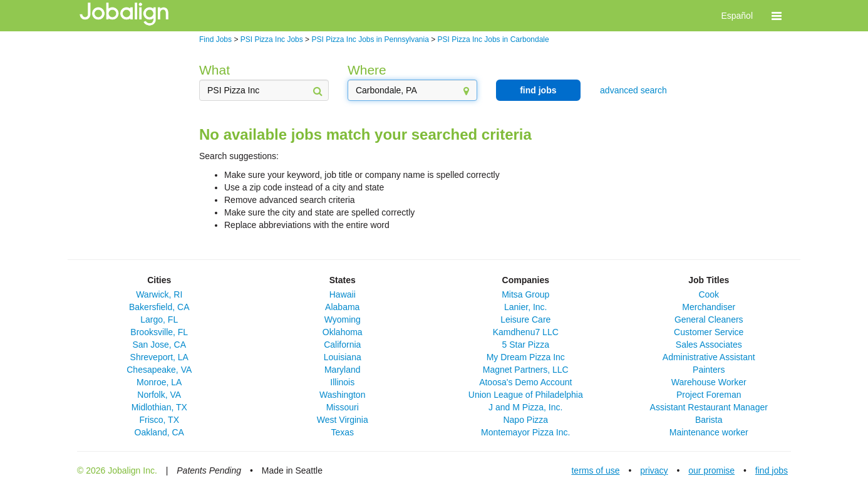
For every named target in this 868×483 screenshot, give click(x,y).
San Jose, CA (159, 345)
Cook (709, 294)
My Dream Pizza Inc (526, 357)
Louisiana (343, 357)
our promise (711, 470)
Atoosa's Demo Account (525, 382)
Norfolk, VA (159, 395)
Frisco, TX (159, 420)
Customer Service (709, 332)
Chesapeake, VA (159, 370)
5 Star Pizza (526, 345)
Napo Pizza (525, 420)
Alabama (342, 307)
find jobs (538, 90)
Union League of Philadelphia (526, 395)
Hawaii (343, 294)
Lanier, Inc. (526, 307)
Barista (709, 420)
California (342, 345)
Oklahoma (343, 332)
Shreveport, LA (159, 357)
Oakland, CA (159, 432)
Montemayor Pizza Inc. (525, 432)
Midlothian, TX (159, 407)
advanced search (633, 90)
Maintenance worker (709, 432)
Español (737, 16)
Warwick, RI (159, 294)
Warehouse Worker (709, 382)
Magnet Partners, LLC (526, 370)
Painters (709, 370)
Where (367, 70)
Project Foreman (709, 395)
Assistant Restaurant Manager (709, 407)
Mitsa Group (525, 294)
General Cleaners (709, 319)
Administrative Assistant (709, 357)
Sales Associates (709, 345)
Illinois (342, 382)
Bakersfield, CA (159, 307)
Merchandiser (709, 307)
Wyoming (343, 319)
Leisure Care (525, 319)
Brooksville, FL (159, 332)
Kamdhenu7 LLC (526, 332)
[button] (777, 16)
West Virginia (343, 420)
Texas (342, 432)
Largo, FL (159, 319)
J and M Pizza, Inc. (525, 407)
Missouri (343, 407)
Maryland (343, 370)
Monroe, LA (159, 382)
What (214, 70)
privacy (654, 470)
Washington (342, 395)
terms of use (595, 470)
